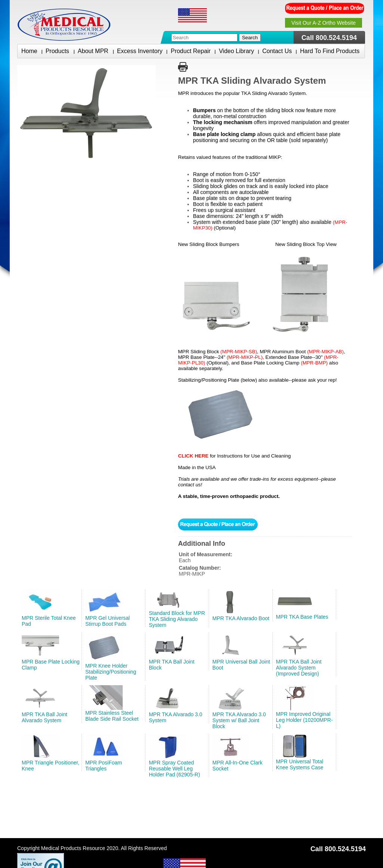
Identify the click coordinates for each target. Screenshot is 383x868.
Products (58, 51)
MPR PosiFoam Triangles (104, 766)
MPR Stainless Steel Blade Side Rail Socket (112, 716)
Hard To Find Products (330, 51)
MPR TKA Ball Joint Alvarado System (45, 717)
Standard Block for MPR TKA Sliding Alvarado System (177, 619)
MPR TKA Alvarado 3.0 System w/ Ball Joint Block (239, 720)
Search (250, 38)
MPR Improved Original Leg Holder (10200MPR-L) (304, 720)
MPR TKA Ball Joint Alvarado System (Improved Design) (299, 668)
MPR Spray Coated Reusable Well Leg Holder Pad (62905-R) (174, 769)
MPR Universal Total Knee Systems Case (300, 764)
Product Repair (191, 51)
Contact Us (277, 51)
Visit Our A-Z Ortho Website (324, 23)
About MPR (94, 51)
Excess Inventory (140, 51)
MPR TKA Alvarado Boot (241, 618)
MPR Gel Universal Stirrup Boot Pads (108, 621)
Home (29, 51)
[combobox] (204, 38)
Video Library (236, 51)
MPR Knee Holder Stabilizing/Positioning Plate (111, 672)
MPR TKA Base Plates (302, 617)
